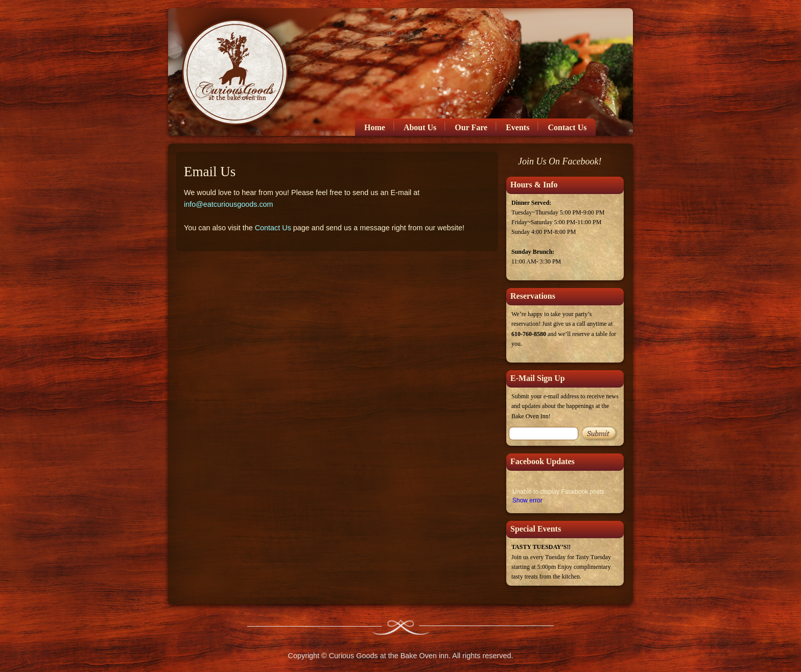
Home (375, 127)
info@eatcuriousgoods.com (229, 204)
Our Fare (471, 127)
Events (517, 127)
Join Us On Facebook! (560, 161)
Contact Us (567, 127)
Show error (527, 500)
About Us (420, 127)
